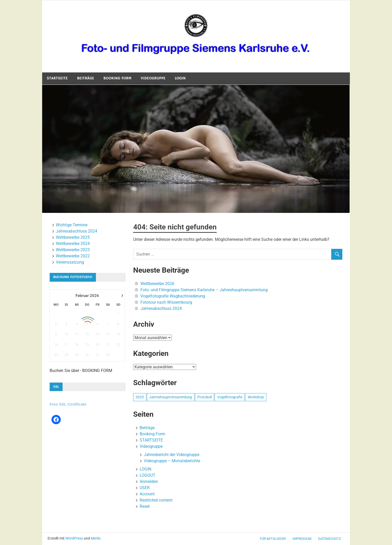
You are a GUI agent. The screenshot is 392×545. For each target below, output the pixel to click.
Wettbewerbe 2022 (73, 256)
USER (145, 488)
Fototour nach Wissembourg (166, 302)
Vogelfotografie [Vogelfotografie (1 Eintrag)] (230, 397)
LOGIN (180, 78)
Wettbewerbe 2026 (157, 284)
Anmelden (149, 481)
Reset (145, 506)
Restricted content (156, 500)
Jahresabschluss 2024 (161, 308)
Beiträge (86, 78)
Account (147, 494)
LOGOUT (148, 475)
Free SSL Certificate (68, 404)
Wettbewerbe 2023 (73, 250)
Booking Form (117, 78)
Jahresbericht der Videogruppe (172, 455)
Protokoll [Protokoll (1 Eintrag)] (205, 397)
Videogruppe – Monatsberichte (172, 461)
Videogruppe (153, 78)
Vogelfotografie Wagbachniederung (173, 296)
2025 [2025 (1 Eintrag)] (140, 397)
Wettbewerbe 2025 (73, 237)
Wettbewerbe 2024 (73, 244)
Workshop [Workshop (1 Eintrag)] (256, 397)
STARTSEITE (57, 78)
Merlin (96, 538)
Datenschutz (330, 539)
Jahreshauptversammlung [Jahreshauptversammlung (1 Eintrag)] (171, 397)
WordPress (74, 538)
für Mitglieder (273, 539)
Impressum (302, 539)
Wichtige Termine (72, 225)
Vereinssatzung (70, 262)
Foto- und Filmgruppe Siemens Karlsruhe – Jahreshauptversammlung (204, 290)
